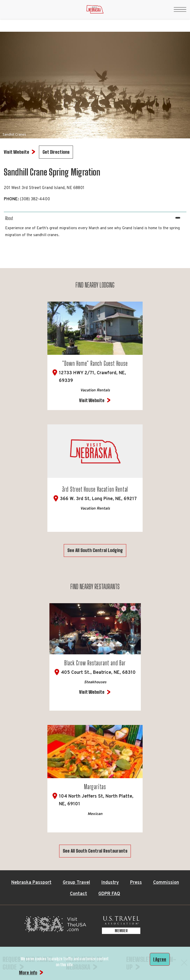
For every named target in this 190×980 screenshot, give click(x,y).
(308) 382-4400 (35, 199)
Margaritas (95, 787)
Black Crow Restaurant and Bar (95, 663)
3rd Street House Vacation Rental (95, 489)
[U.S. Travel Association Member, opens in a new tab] (121, 926)
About (9, 218)
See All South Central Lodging (95, 550)
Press (136, 883)
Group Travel (76, 883)
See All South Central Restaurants (95, 851)
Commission (166, 883)
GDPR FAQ (109, 894)
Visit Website (92, 400)
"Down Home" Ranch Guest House (95, 363)
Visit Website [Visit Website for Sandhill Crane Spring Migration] (17, 152)
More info (28, 973)
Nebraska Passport (31, 883)
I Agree (160, 959)
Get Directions (56, 152)
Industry (110, 883)
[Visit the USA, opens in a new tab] (55, 926)
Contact (78, 894)
